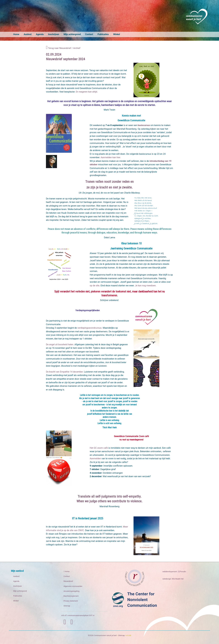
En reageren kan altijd (87, 92)
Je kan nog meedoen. (146, 286)
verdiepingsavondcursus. (90, 328)
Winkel (116, 34)
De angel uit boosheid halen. (60, 344)
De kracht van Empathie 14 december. (65, 372)
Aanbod (28, 34)
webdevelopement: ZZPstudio (174, 572)
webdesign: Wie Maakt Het (173, 579)
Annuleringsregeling (71, 591)
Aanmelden (95, 459)
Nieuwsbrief (68, 581)
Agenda (40, 34)
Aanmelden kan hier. (111, 157)
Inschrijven (54, 34)
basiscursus (144, 125)
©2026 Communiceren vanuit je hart (102, 635)
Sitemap (67, 606)
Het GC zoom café (99, 448)
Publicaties (103, 34)
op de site (94, 286)
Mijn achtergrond (72, 34)
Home (16, 34)
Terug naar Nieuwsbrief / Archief (63, 48)
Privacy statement (71, 601)
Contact (89, 34)
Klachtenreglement (71, 596)
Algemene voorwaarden (73, 586)
